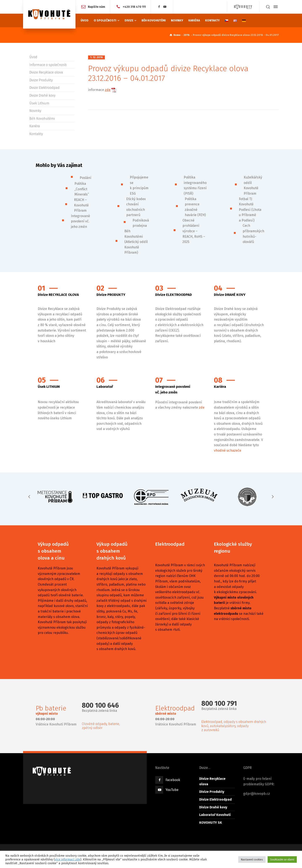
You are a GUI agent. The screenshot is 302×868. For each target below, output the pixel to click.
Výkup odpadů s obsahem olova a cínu (53, 551)
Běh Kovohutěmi (42, 119)
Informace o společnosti (48, 65)
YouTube (172, 790)
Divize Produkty (41, 80)
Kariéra (35, 126)
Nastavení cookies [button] (252, 859)
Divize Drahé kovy (42, 95)
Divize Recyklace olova (46, 72)
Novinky (35, 111)
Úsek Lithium (39, 103)
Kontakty (36, 134)
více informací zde (68, 859)
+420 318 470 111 (134, 7)
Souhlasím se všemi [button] (282, 859)
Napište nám (96, 7)
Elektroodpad (170, 544)
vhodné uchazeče (228, 450)
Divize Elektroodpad (44, 88)
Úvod (33, 57)
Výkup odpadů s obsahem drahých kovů (112, 551)
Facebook (173, 780)
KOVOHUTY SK (211, 823)
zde (202, 407)
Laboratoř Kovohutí (215, 815)
